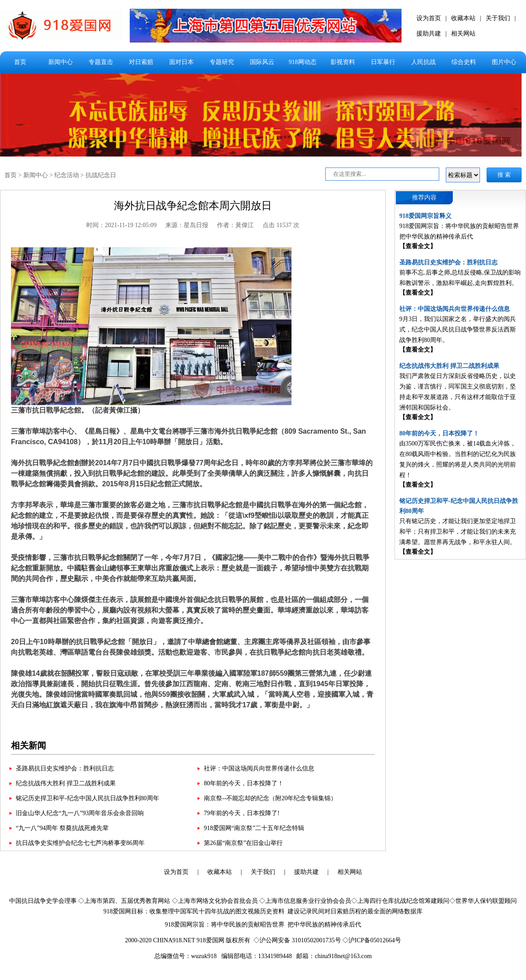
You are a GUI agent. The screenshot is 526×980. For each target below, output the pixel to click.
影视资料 (343, 62)
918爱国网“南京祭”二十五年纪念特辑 (254, 828)
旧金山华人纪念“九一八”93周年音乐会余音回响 (80, 813)
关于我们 (498, 18)
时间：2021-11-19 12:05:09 (121, 225)
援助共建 (429, 34)
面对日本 (181, 62)
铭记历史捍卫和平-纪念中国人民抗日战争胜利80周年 (87, 798)
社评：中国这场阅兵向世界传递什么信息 (259, 768)
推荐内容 (424, 198)
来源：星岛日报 (187, 225)
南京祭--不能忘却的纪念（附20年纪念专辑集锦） (270, 798)
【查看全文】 (418, 246)
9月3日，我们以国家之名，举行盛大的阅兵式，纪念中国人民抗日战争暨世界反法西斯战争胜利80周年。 (458, 330)
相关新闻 (28, 745)
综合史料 (464, 62)
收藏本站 (463, 18)
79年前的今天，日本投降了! (242, 813)
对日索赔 (141, 62)
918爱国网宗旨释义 (425, 216)
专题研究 (222, 62)
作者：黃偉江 (235, 225)
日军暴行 (383, 62)
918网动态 (303, 62)
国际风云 (262, 62)
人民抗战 (423, 62)
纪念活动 (67, 175)
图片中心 (504, 62)
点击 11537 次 (281, 225)
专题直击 (101, 62)
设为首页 (429, 18)
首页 (20, 62)
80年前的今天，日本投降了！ (244, 783)
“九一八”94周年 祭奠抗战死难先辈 (62, 828)
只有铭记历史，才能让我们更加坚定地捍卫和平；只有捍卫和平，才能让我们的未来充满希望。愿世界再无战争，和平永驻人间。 (458, 532)
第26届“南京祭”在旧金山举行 (243, 843)
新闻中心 (60, 62)
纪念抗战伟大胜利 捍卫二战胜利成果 (66, 783)
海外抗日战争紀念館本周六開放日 (193, 206)
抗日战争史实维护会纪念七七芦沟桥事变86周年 (80, 843)
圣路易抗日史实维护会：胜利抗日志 (65, 768)
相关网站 (463, 34)
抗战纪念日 (101, 175)
